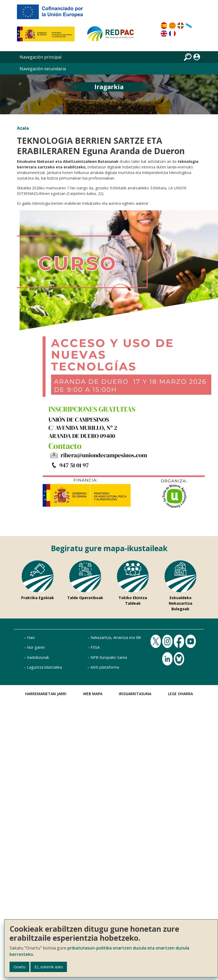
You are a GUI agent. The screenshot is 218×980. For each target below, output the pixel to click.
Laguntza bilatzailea (44, 667)
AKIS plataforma (105, 667)
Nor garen (36, 647)
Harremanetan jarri (46, 694)
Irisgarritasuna (135, 694)
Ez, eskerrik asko (49, 967)
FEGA (95, 647)
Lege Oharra (180, 694)
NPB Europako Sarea (109, 657)
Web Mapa (93, 694)
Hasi (31, 637)
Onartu (19, 967)
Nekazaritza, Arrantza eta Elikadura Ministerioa (131, 637)
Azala (23, 128)
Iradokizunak (38, 657)
